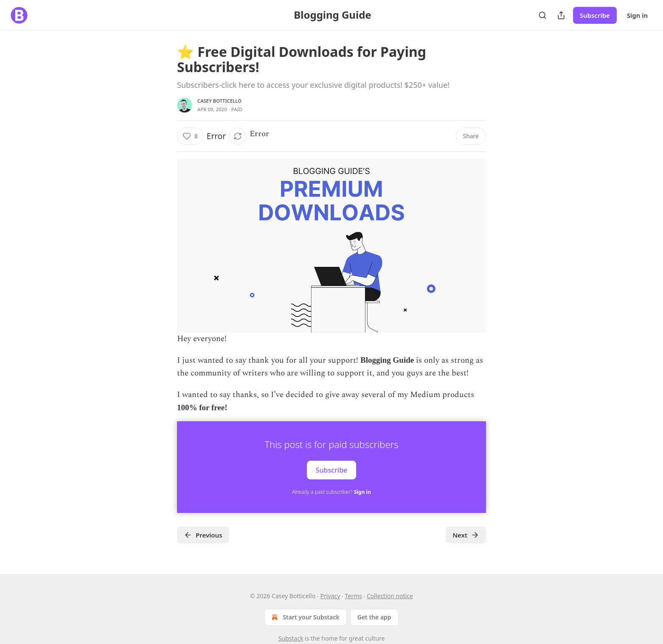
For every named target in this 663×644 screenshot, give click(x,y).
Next (466, 535)
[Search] (542, 15)
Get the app (374, 617)
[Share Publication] (561, 15)
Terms (353, 596)
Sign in (637, 15)
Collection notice (390, 596)
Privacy (330, 596)
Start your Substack (305, 617)
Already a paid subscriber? (331, 492)
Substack (291, 638)
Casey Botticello (219, 101)
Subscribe (595, 15)
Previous (203, 535)
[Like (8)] (190, 136)
